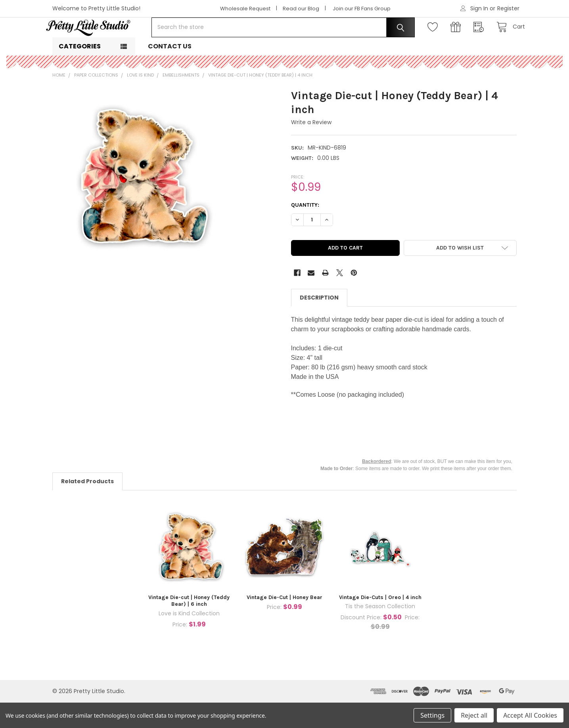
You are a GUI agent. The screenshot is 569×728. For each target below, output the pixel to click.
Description (319, 323)
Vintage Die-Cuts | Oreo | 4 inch (380, 623)
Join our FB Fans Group (362, 9)
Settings (432, 715)
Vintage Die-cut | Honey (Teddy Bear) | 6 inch (189, 626)
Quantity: (305, 230)
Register (508, 8)
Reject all (474, 715)
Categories (80, 72)
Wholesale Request (245, 9)
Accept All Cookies (530, 715)
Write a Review (311, 148)
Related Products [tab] (87, 507)
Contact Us (170, 72)
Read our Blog (301, 9)
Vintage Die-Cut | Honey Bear (284, 623)
